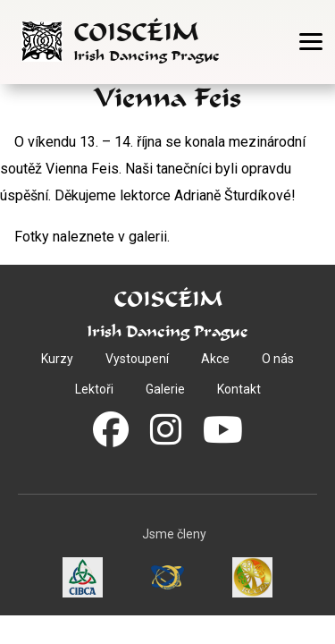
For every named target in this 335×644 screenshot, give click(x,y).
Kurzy (57, 359)
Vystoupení (137, 359)
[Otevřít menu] (311, 42)
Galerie (165, 389)
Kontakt (239, 389)
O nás (278, 359)
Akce (215, 359)
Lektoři (94, 389)
